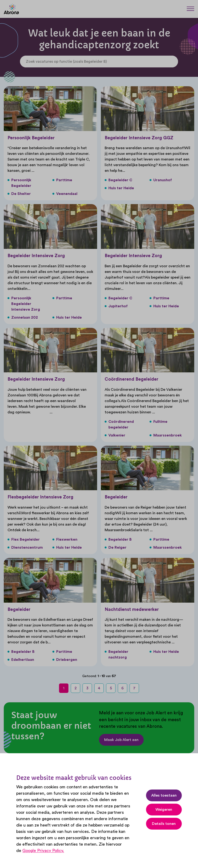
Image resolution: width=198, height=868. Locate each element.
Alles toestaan (164, 795)
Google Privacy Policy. (43, 851)
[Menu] (190, 9)
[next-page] (147, 688)
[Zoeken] (179, 9)
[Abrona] (11, 9)
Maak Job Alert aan (121, 740)
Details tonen (164, 824)
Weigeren (164, 810)
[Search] (173, 62)
